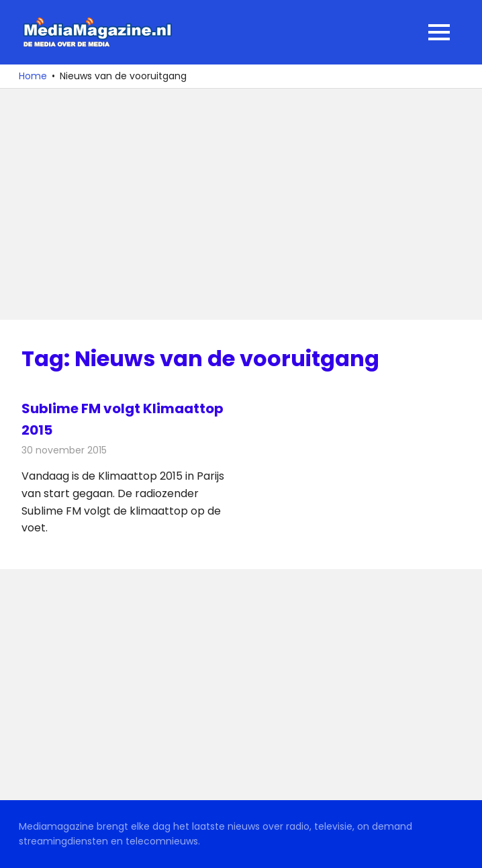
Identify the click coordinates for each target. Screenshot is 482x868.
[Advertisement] (241, 204)
